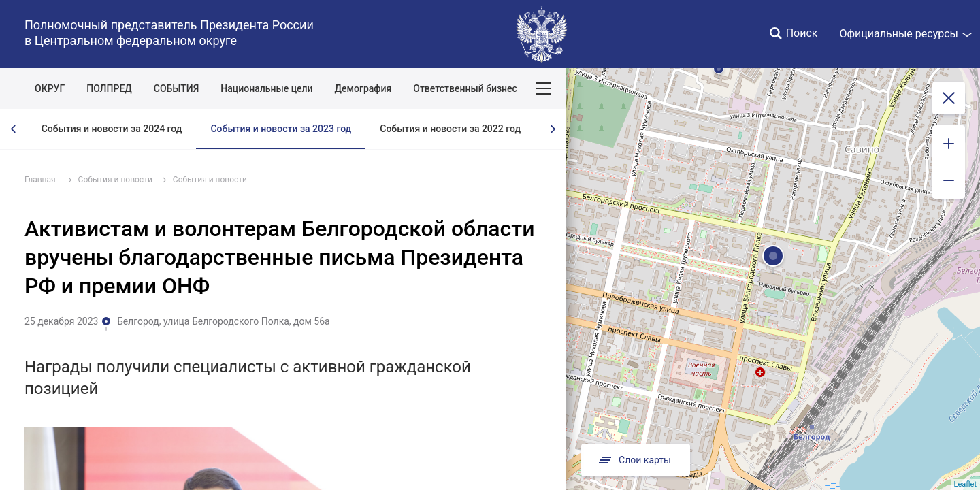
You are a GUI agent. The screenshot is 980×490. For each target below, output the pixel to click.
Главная (40, 180)
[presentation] (14, 129)
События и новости (115, 180)
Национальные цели (266, 88)
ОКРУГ (50, 88)
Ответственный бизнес (465, 88)
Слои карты (634, 460)
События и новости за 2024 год (112, 129)
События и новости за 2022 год (450, 129)
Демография (363, 88)
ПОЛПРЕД (109, 88)
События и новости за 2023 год (281, 129)
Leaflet (965, 484)
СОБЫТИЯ (177, 88)
